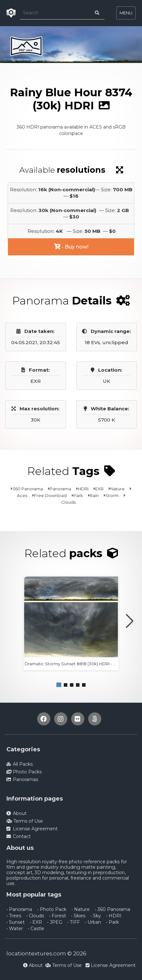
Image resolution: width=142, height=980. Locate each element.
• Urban (93, 922)
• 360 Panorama (113, 909)
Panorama (60, 489)
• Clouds (35, 916)
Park (78, 495)
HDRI (83, 489)
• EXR (36, 922)
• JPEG (55, 922)
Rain (94, 495)
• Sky (96, 916)
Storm (112, 495)
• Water (15, 929)
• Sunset (16, 922)
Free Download (50, 495)
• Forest (58, 916)
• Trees (14, 916)
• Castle (36, 929)
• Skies (78, 916)
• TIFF (74, 922)
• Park (113, 922)
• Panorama (19, 909)
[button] (59, 685)
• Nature (81, 909)
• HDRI (114, 916)
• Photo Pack (52, 909)
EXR (99, 489)
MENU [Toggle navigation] (126, 13)
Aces (22, 495)
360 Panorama (28, 489)
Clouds (68, 502)
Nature (117, 489)
